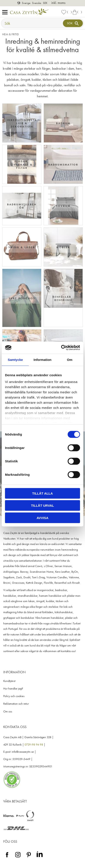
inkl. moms (58, 3)
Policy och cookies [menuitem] (14, 696)
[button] (6, 12)
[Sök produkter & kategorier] (33, 23)
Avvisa (43, 518)
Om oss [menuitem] (8, 711)
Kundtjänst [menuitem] (9, 681)
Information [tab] (43, 359)
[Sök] (73, 23)
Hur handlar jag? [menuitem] (13, 689)
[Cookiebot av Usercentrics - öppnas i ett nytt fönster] (61, 348)
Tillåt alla (42, 493)
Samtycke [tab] (15, 359)
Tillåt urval (42, 506)
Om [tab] (70, 359)
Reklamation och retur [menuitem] (16, 704)
